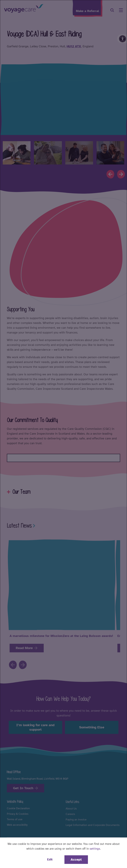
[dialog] (63, 434)
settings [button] (95, 849)
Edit (50, 860)
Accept (76, 860)
